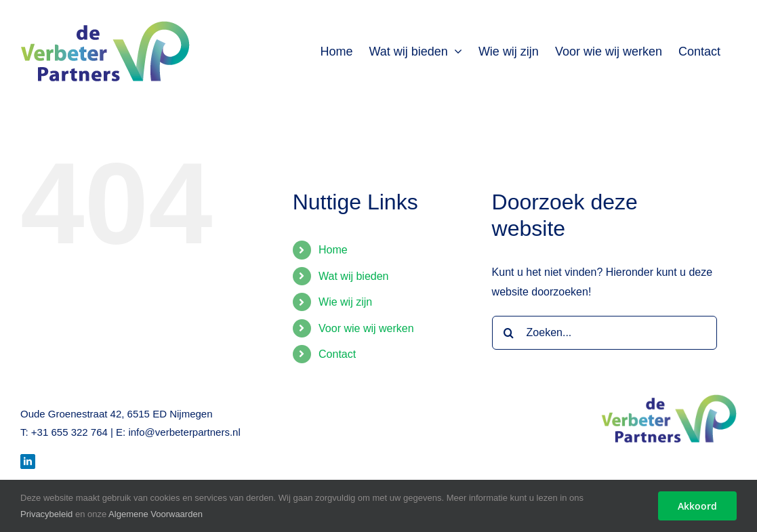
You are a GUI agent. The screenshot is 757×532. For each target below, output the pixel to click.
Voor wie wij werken (366, 328)
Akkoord (697, 506)
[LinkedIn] (28, 462)
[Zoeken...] (605, 333)
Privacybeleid (46, 514)
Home (333, 250)
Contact (337, 354)
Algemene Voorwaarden (156, 514)
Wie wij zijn (345, 302)
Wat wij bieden (353, 276)
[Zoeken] (509, 333)
